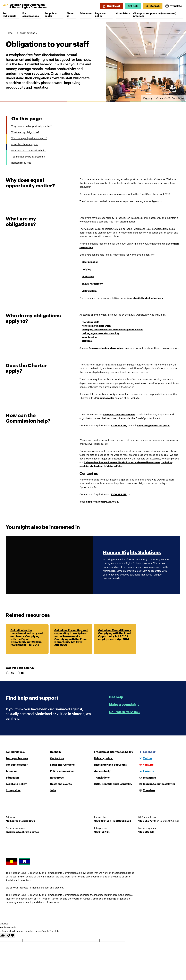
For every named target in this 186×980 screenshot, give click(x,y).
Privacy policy (103, 758)
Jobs (53, 790)
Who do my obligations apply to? (29, 139)
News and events (61, 784)
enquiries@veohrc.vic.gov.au (103, 502)
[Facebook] (147, 752)
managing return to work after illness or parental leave (113, 330)
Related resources (21, 163)
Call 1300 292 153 (124, 712)
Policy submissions (62, 771)
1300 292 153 (119, 495)
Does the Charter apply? (25, 145)
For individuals (11, 15)
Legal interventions (62, 765)
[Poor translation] (11, 936)
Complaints (123, 13)
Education (86, 13)
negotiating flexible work (96, 326)
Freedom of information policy (114, 752)
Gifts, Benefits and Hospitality (113, 784)
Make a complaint (124, 705)
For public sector (53, 15)
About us (71, 15)
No (20, 673)
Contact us (57, 758)
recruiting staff (90, 322)
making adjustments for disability (101, 333)
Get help (133, 6)
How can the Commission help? (29, 151)
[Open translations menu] (174, 6)
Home (9, 33)
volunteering (89, 337)
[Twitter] (145, 758)
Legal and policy (104, 15)
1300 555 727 (146, 821)
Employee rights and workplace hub (109, 348)
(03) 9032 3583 (122, 821)
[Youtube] (146, 765)
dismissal (87, 341)
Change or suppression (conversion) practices (155, 15)
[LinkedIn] (146, 771)
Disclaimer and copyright (110, 765)
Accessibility (102, 771)
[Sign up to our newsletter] (157, 784)
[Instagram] (147, 778)
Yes (10, 673)
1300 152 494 (102, 832)
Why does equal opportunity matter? (31, 126)
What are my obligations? (25, 132)
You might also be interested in (28, 157)
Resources (57, 778)
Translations (102, 778)
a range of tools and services (119, 415)
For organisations (31, 15)
